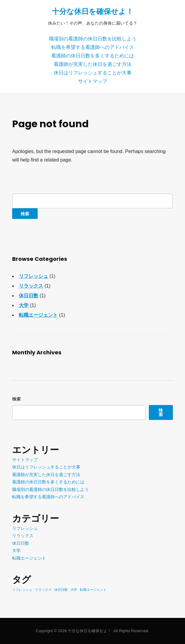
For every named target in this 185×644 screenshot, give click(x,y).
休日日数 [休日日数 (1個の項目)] (61, 590)
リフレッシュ (33, 276)
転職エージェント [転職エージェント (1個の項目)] (93, 590)
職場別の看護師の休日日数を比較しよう (93, 39)
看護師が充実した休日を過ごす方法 (93, 64)
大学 (24, 305)
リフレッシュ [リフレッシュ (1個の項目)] (22, 590)
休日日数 (29, 296)
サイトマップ (93, 81)
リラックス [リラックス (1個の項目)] (43, 590)
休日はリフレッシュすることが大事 (93, 73)
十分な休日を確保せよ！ (93, 11)
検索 (16, 399)
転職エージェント (38, 315)
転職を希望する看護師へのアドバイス (93, 47)
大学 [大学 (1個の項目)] (74, 590)
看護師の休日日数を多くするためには (93, 56)
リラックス (31, 286)
